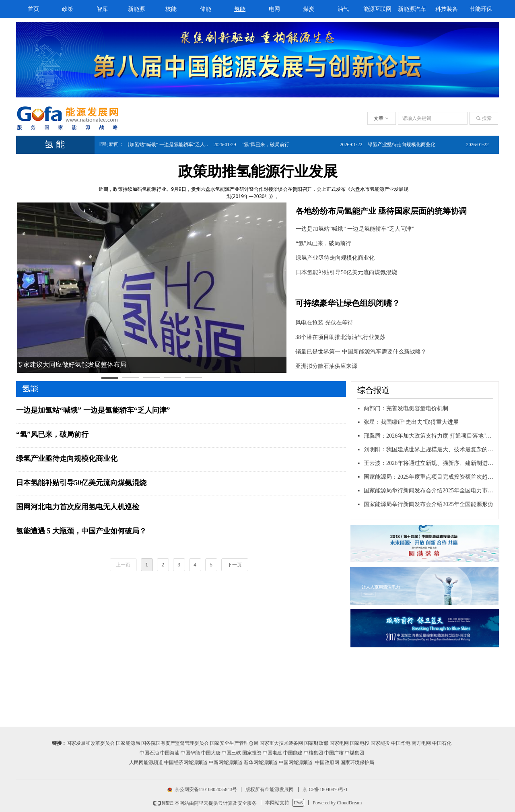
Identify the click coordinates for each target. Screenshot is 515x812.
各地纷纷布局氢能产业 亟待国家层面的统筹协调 (381, 211)
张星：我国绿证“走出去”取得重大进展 (411, 422)
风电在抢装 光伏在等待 (324, 323)
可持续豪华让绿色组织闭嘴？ (348, 303)
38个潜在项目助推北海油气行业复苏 (340, 337)
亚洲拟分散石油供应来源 (326, 366)
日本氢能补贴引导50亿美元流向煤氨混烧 (346, 272)
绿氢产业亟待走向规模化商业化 (335, 258)
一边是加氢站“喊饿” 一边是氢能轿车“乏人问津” (355, 229)
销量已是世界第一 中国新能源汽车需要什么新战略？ (361, 352)
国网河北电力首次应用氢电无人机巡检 (78, 507)
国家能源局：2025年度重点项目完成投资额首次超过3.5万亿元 (429, 477)
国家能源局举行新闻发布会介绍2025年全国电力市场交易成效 (429, 491)
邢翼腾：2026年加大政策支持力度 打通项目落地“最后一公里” (429, 436)
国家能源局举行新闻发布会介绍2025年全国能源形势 (428, 504)
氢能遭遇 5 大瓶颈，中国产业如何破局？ (81, 531)
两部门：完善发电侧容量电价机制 (406, 408)
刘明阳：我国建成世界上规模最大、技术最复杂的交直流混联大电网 (429, 449)
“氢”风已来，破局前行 (323, 243)
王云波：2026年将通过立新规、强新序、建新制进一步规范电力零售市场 (429, 463)
